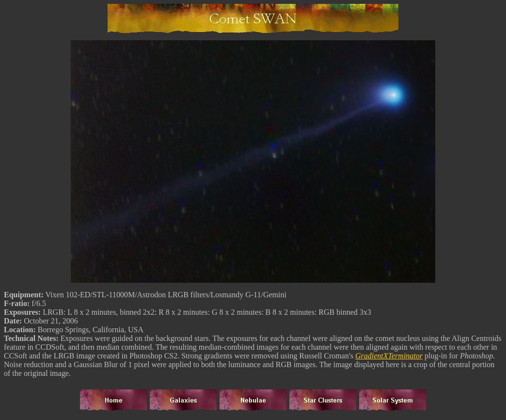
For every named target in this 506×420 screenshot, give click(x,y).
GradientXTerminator (389, 357)
